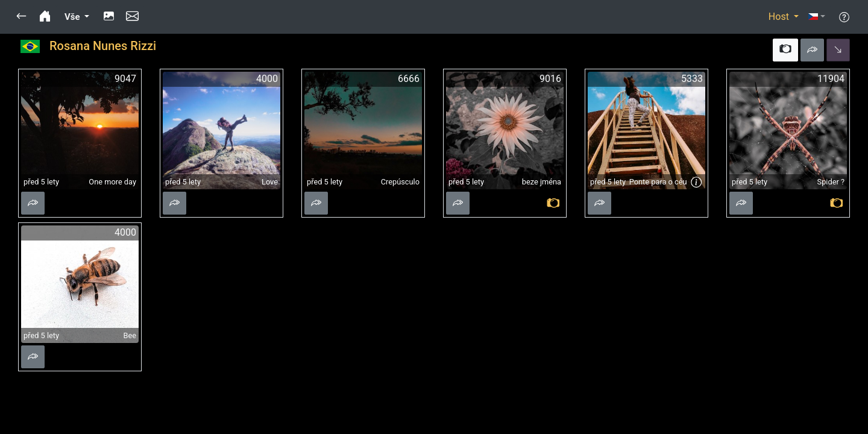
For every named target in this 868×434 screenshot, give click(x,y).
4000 (267, 79)
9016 (550, 79)
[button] (21, 17)
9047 (125, 79)
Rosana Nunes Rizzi (103, 46)
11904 (831, 79)
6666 (409, 79)
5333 (692, 79)
